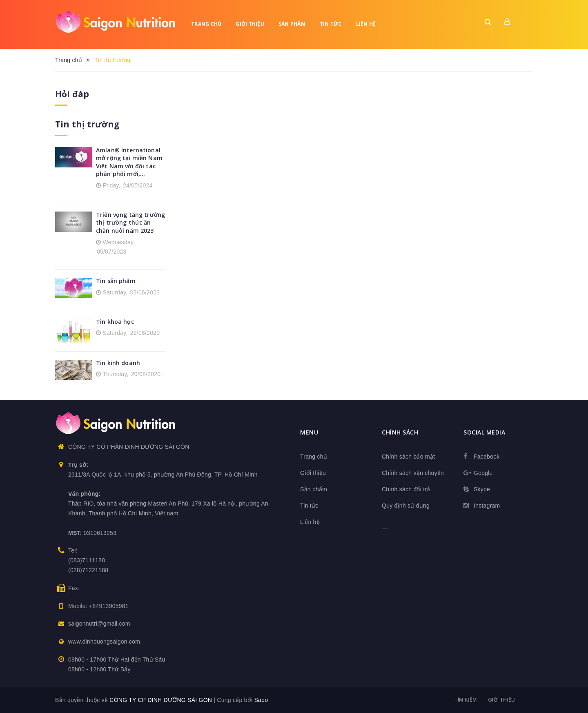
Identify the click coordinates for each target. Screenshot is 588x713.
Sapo (261, 700)
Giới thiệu (250, 24)
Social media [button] (484, 432)
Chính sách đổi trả (406, 489)
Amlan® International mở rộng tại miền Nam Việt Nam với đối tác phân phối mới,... (129, 162)
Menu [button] (309, 432)
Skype (482, 489)
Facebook (487, 457)
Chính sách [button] (400, 432)
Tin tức (331, 24)
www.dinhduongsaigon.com (104, 642)
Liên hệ (366, 24)
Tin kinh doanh (118, 363)
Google (483, 473)
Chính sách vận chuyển (413, 473)
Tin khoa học (115, 322)
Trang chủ (206, 24)
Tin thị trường (87, 124)
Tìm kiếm (465, 700)
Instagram (487, 506)
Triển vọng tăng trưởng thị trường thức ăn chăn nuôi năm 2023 (130, 223)
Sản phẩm (292, 24)
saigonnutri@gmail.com (99, 624)
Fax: (74, 588)
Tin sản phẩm (116, 281)
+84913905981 (109, 606)
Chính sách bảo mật (408, 457)
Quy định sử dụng (406, 506)
